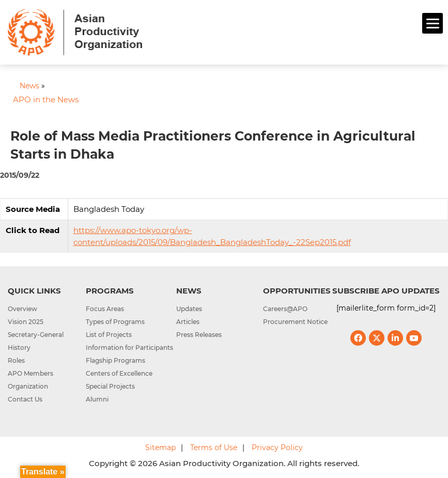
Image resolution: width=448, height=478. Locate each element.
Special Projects (110, 386)
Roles (16, 360)
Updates (189, 309)
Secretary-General (36, 335)
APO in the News (46, 99)
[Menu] (432, 23)
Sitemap (160, 448)
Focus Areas (105, 309)
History (19, 348)
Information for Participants (129, 348)
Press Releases (199, 335)
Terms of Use (214, 448)
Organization (28, 386)
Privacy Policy (277, 448)
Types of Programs (115, 322)
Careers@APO (285, 309)
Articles (188, 322)
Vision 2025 (26, 322)
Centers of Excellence (119, 373)
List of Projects (109, 335)
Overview (22, 309)
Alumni (97, 399)
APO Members (30, 373)
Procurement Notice (295, 322)
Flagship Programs (115, 360)
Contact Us (25, 399)
